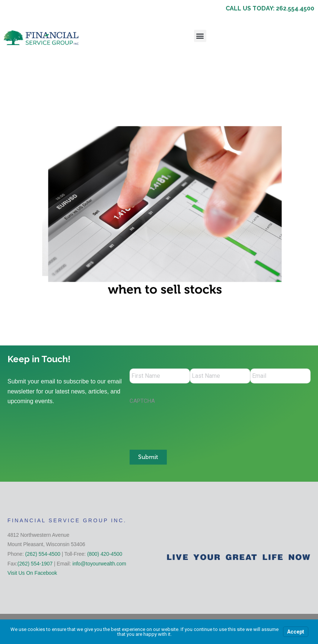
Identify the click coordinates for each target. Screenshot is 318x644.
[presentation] (186, 423)
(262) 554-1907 (35, 563)
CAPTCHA (142, 401)
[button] (200, 36)
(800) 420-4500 (105, 554)
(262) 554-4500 (43, 554)
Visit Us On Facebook (32, 573)
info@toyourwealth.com (99, 563)
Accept (296, 632)
